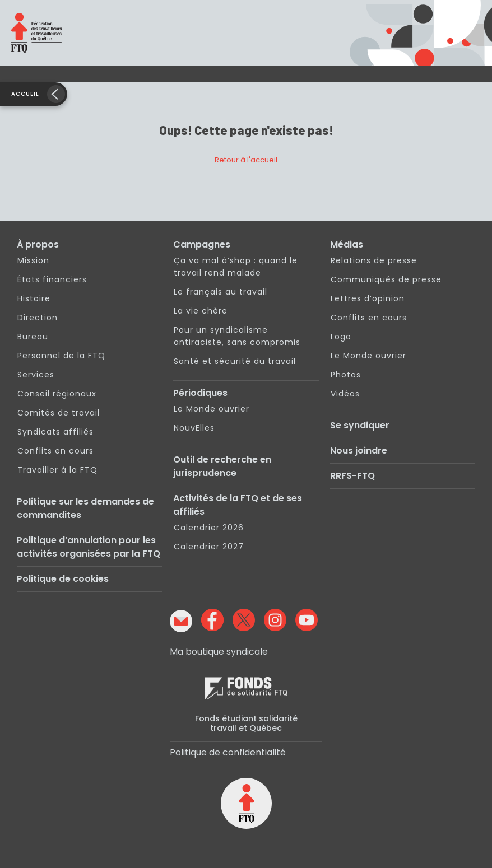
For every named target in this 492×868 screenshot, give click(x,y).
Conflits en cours (55, 451)
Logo (341, 337)
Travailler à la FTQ (57, 470)
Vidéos (345, 394)
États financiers (52, 279)
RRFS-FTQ (352, 476)
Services (36, 375)
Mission (33, 260)
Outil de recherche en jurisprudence (222, 466)
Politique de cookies (63, 579)
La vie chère (201, 311)
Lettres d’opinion (368, 298)
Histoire (34, 298)
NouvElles (194, 428)
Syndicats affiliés (55, 432)
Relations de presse (374, 260)
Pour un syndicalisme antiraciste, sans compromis (237, 336)
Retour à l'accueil (246, 160)
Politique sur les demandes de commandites (85, 508)
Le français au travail (221, 292)
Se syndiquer (360, 425)
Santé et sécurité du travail (235, 361)
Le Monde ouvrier (212, 409)
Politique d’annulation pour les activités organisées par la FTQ (89, 547)
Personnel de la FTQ (61, 356)
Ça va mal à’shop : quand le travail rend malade (236, 267)
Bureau (33, 337)
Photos (346, 375)
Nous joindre (359, 451)
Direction (38, 318)
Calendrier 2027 (209, 547)
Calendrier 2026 (209, 528)
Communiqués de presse (386, 279)
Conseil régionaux (57, 394)
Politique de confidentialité (228, 752)
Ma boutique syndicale (219, 652)
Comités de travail (59, 413)
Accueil (25, 94)
